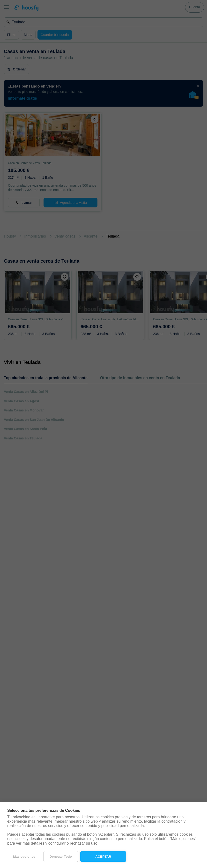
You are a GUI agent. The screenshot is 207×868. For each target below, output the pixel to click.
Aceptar (103, 857)
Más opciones (24, 857)
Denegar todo (61, 857)
